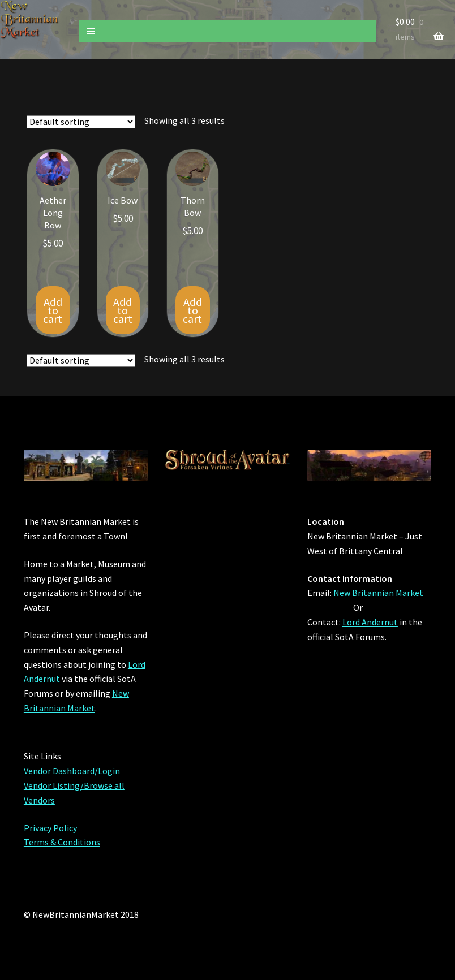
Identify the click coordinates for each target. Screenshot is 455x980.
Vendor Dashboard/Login (72, 771)
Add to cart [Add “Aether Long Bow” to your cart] (53, 310)
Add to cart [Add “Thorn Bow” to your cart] (192, 310)
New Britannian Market (378, 593)
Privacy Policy (50, 828)
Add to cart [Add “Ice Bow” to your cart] (123, 310)
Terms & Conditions (62, 842)
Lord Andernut (370, 622)
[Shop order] (81, 122)
